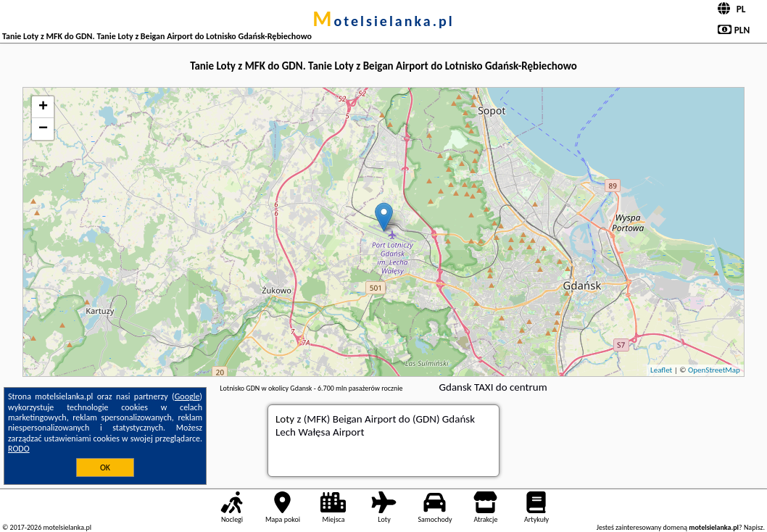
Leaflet (661, 370)
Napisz (754, 527)
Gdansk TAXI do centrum (493, 387)
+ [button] (43, 107)
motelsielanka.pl (383, 21)
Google (187, 396)
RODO (19, 449)
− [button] (43, 129)
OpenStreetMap (714, 370)
